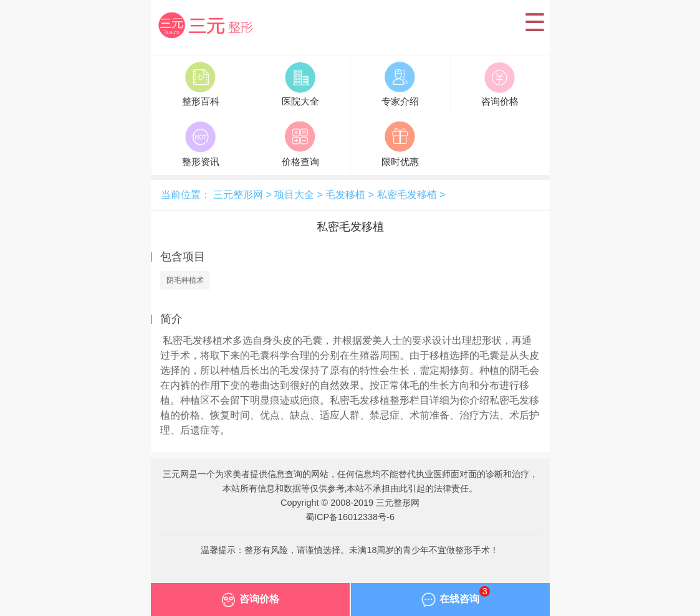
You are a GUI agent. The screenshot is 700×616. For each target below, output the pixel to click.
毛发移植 (345, 195)
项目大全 (294, 195)
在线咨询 (456, 599)
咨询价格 (250, 602)
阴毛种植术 (185, 280)
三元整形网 (211, 27)
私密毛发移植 (407, 195)
